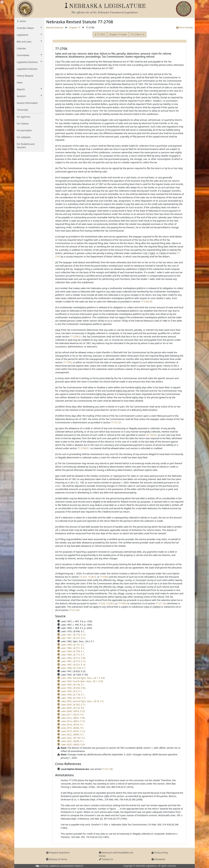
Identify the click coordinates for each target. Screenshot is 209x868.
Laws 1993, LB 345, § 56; (73, 688)
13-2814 (110, 603)
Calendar (21, 48)
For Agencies (23, 117)
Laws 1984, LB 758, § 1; (73, 651)
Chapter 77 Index (118, 34)
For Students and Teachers (26, 146)
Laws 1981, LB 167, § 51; (73, 638)
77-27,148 (108, 769)
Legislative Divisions (29, 62)
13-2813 (92, 577)
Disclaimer (158, 859)
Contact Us (106, 859)
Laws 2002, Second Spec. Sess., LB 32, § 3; (82, 701)
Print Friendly (185, 27)
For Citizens (23, 124)
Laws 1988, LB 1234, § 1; (73, 668)
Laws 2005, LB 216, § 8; (73, 708)
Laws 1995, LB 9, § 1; (71, 691)
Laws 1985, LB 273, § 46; (73, 658)
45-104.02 (151, 435)
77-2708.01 (138, 35)
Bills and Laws (29, 42)
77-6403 (104, 577)
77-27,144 (161, 603)
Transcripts (22, 110)
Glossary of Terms (57, 859)
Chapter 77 (75, 27)
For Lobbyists (24, 137)
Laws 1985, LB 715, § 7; (73, 655)
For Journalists (24, 130)
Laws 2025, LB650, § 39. (73, 744)
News (20, 82)
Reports (29, 89)
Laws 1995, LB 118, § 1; (73, 695)
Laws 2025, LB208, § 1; (72, 741)
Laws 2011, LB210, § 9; (72, 715)
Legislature (29, 35)
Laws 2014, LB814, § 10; (73, 721)
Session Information (27, 103)
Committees (29, 55)
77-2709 (67, 362)
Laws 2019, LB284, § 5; (72, 728)
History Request (25, 76)
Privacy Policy (160, 853)
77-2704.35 (146, 302)
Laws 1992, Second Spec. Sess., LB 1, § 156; (83, 678)
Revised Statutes (55, 27)
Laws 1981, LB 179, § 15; (73, 635)
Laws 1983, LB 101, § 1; (73, 645)
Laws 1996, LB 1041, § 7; (73, 698)
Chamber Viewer (29, 28)
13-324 (101, 603)
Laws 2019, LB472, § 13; (73, 731)
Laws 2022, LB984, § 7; (72, 734)
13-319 (83, 577)
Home (22, 21)
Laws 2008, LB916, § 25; (73, 711)
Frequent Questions (58, 853)
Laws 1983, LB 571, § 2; (73, 648)
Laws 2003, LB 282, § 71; (73, 705)
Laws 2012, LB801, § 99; (73, 718)
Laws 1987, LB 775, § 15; (73, 661)
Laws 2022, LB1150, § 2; (73, 738)
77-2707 (100, 35)
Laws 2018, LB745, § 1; (72, 724)
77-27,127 (116, 422)
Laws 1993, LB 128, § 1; (73, 685)
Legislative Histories (27, 69)
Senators (29, 96)
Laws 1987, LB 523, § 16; (73, 665)
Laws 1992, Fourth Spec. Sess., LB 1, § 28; (82, 681)
